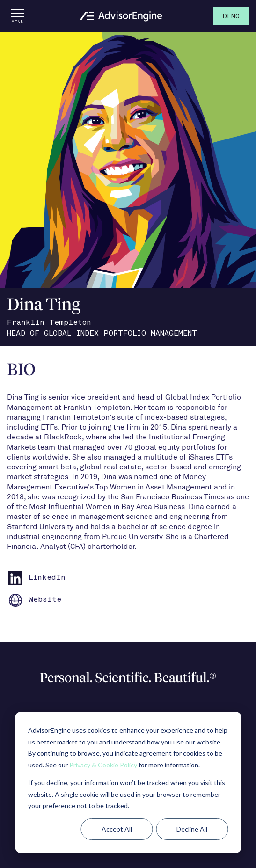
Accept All (117, 829)
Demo (231, 17)
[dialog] (128, 782)
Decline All (192, 829)
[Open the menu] (17, 16)
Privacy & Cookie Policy (103, 765)
